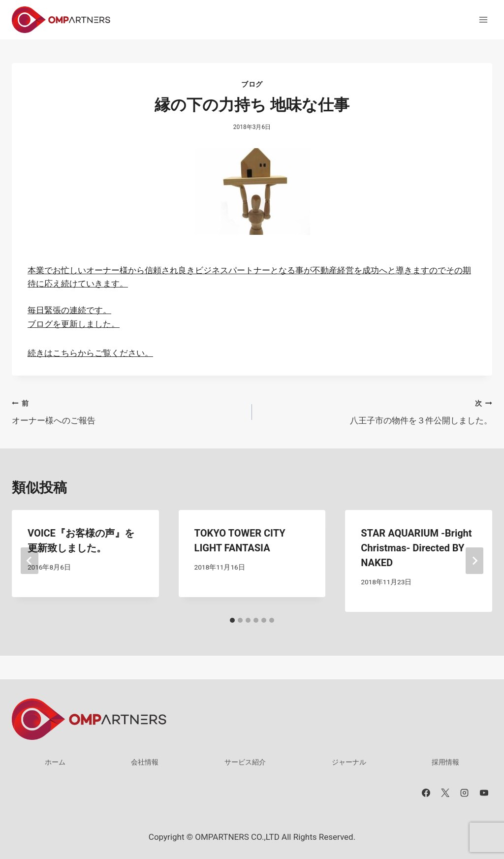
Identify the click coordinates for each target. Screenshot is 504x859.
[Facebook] (426, 793)
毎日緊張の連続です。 (69, 310)
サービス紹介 (245, 762)
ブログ (252, 84)
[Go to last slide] (30, 561)
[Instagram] (465, 793)
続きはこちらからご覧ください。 (90, 353)
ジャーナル (349, 762)
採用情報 (445, 762)
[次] (474, 561)
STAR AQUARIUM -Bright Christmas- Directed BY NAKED (416, 548)
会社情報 (145, 762)
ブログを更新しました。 (74, 324)
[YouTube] (484, 793)
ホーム (55, 762)
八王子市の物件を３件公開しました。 (376, 411)
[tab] (232, 620)
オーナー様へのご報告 (128, 411)
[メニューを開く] (483, 19)
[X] (445, 793)
